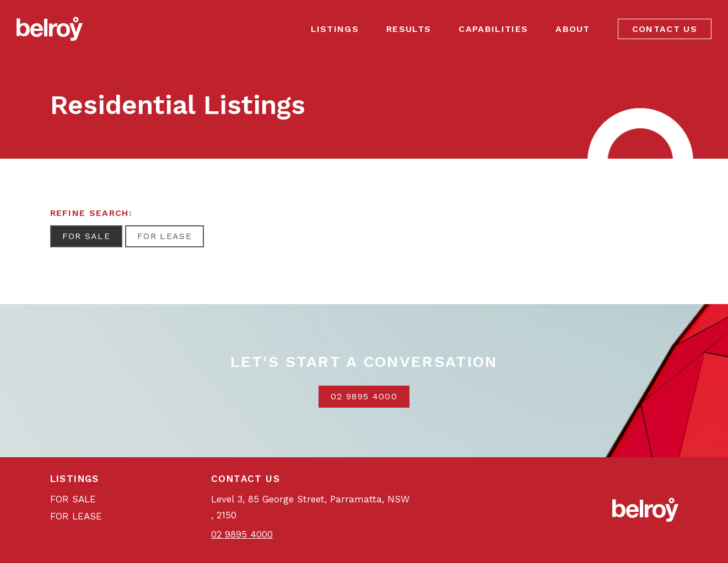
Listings (335, 29)
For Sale (87, 236)
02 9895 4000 (364, 396)
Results (409, 29)
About (573, 29)
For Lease (165, 236)
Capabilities (493, 29)
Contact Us (665, 29)
